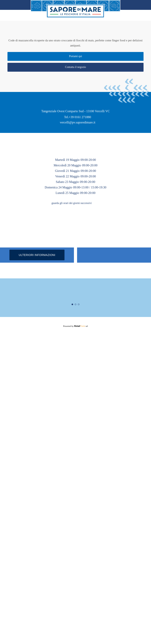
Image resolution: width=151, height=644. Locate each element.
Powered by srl (76, 636)
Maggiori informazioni (76, 603)
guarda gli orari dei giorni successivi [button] (72, 311)
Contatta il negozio (76, 69)
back (8, 5)
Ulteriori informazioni (37, 439)
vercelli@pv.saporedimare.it (78, 219)
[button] (98, 311)
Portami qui (75, 58)
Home (143, 5)
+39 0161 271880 (80, 214)
